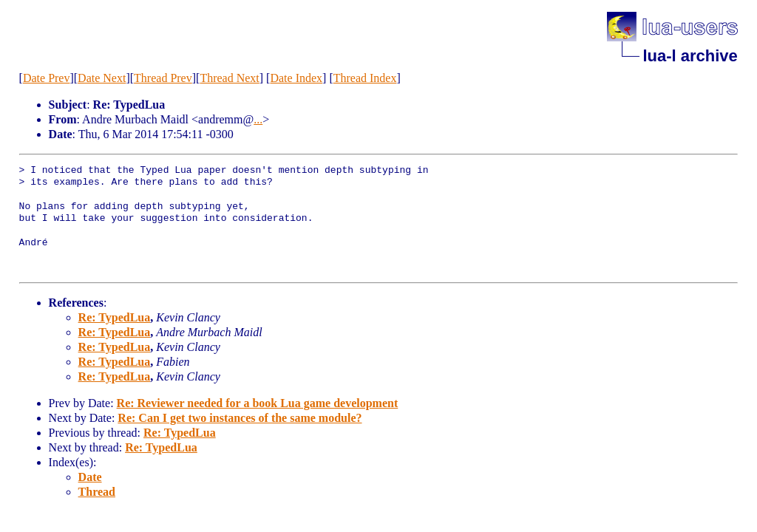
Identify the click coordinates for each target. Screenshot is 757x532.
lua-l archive (690, 56)
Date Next (102, 78)
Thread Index (365, 78)
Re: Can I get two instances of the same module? (240, 418)
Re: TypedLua (115, 317)
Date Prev (47, 78)
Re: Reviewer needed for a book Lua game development (258, 403)
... (258, 119)
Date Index (296, 78)
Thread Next (229, 78)
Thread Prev (163, 78)
